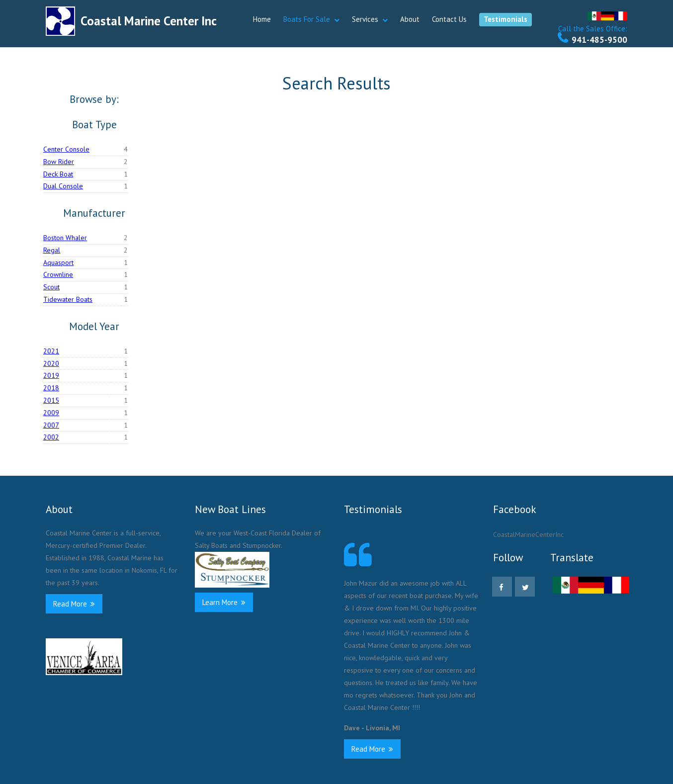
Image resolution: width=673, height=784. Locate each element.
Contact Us (449, 19)
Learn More (224, 602)
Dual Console (63, 186)
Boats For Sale (307, 19)
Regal (52, 250)
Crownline (58, 274)
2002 (51, 437)
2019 (51, 375)
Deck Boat (58, 174)
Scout (51, 287)
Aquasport (58, 262)
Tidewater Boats (68, 299)
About (410, 19)
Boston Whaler (65, 238)
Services (365, 19)
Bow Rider (59, 162)
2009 (51, 413)
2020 (51, 363)
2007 (51, 425)
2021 (51, 351)
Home (262, 19)
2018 (51, 388)
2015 (51, 400)
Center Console (66, 149)
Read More (74, 604)
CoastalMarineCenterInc (528, 534)
